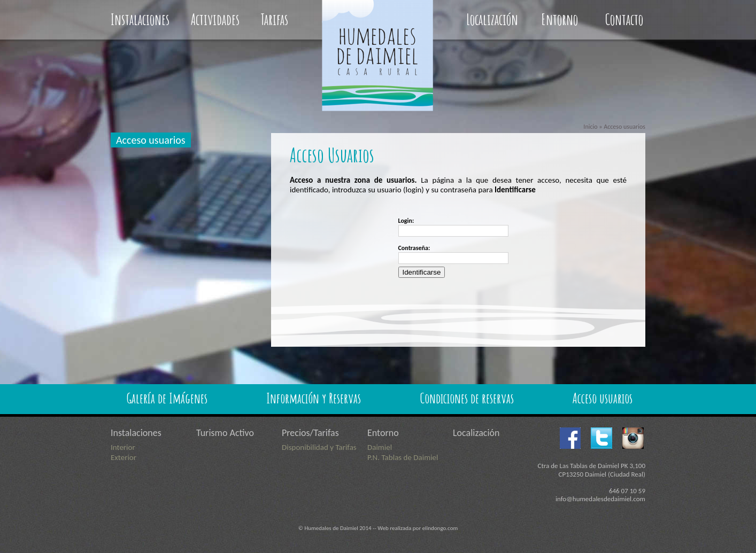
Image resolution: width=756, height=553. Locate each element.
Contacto (624, 20)
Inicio (590, 127)
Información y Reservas (314, 398)
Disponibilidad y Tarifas (319, 447)
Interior (123, 447)
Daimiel (380, 447)
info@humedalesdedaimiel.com (600, 499)
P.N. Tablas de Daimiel (403, 457)
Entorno (560, 20)
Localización (492, 20)
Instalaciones (140, 20)
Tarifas (274, 20)
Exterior (124, 457)
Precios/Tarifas (310, 433)
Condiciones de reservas (467, 398)
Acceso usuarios (151, 140)
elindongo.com (440, 528)
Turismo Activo (225, 433)
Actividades (215, 20)
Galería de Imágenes (167, 398)
